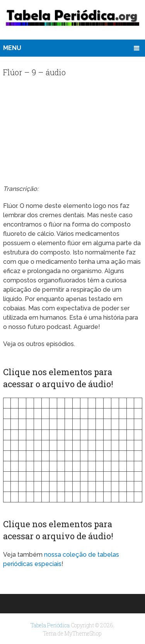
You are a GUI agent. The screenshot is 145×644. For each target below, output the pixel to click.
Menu (12, 48)
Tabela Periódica (50, 625)
